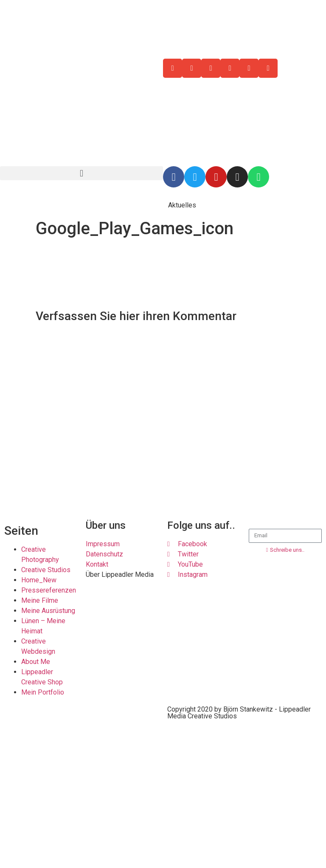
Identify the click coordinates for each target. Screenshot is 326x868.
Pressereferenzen (49, 590)
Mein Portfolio (43, 692)
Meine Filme (40, 600)
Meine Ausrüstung (48, 611)
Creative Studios (46, 570)
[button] (81, 173)
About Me (36, 662)
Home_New (39, 580)
